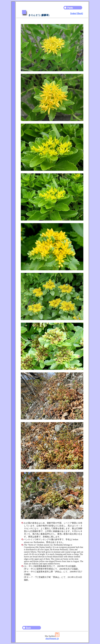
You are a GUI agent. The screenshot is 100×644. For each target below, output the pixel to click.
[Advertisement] (52, 602)
